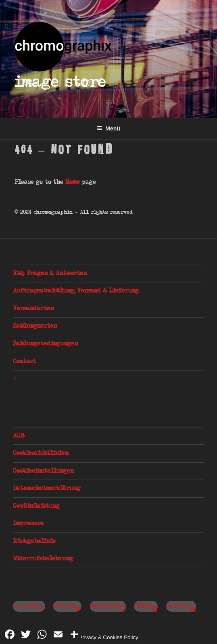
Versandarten (33, 309)
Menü (108, 128)
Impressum (28, 524)
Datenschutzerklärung (47, 488)
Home (73, 182)
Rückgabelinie (34, 541)
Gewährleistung (36, 506)
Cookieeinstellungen (43, 471)
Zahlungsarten (35, 326)
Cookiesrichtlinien (41, 453)
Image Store (60, 83)
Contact (24, 362)
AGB (19, 436)
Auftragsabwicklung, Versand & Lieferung (76, 291)
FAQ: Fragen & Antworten (50, 274)
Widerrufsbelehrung (43, 559)
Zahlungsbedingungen (45, 344)
